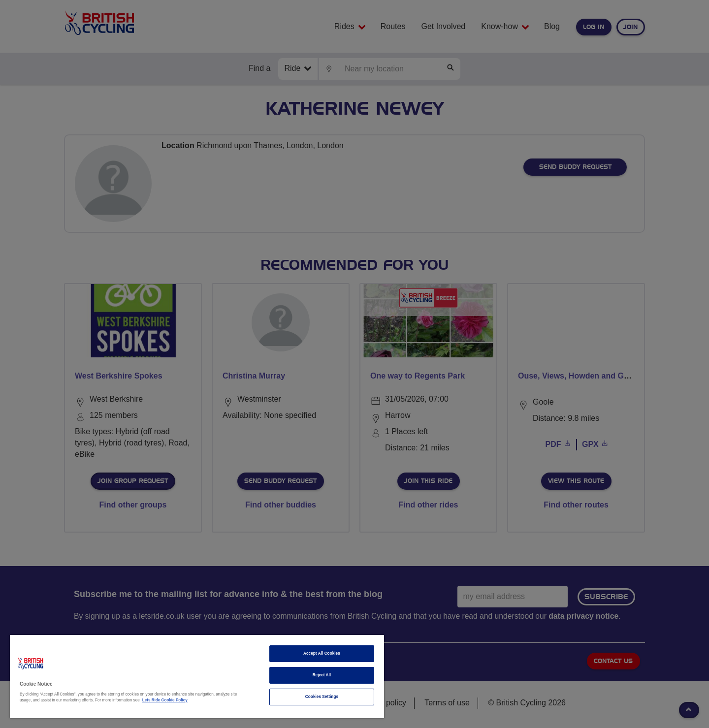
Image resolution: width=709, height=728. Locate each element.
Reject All (322, 675)
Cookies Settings (322, 697)
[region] (197, 677)
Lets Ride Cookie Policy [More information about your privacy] (165, 700)
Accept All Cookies (322, 653)
